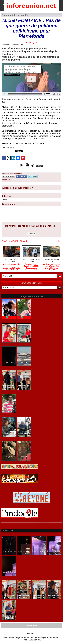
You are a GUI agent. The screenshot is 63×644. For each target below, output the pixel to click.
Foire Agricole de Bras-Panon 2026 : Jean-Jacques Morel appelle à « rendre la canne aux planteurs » (32, 266)
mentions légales (31, 625)
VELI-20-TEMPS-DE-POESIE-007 (39, 597)
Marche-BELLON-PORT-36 (9, 411)
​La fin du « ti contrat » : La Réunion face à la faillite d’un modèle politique (52, 266)
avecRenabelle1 (9, 339)
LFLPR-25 (24, 315)
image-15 (9, 457)
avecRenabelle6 (24, 339)
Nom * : (6, 180)
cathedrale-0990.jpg (54, 552)
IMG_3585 (9, 362)
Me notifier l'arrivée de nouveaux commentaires (30, 226)
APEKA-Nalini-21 (9, 433)
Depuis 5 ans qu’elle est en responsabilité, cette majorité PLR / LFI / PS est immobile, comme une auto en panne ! (11, 266)
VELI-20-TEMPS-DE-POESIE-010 (9, 597)
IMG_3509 (24, 362)
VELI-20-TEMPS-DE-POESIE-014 (24, 597)
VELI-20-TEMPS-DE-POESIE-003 (9, 617)
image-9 (24, 457)
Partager (37, 166)
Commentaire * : (11, 204)
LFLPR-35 (9, 315)
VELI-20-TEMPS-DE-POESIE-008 (9, 387)
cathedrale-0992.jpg (9, 552)
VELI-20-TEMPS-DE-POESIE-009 (54, 597)
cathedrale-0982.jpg (9, 572)
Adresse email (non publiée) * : (18, 188)
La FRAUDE (7, 531)
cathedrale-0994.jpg (39, 552)
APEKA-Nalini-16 (24, 433)
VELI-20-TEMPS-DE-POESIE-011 (24, 387)
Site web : (7, 196)
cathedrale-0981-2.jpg (24, 553)
